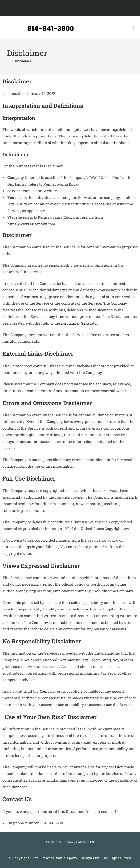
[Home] (9, 61)
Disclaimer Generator (79, 323)
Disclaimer (23, 61)
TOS (91, 842)
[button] (133, 27)
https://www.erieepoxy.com (31, 224)
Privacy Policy (75, 842)
